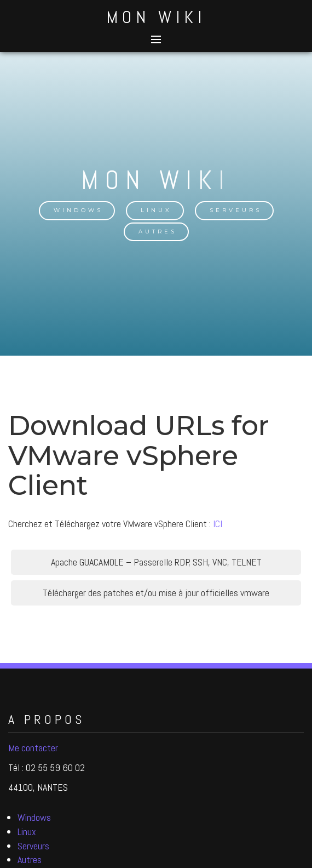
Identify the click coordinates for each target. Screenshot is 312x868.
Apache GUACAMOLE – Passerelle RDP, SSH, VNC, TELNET (156, 562)
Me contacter (33, 748)
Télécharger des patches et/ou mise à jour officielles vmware (156, 593)
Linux (156, 210)
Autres (158, 232)
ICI (218, 524)
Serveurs (236, 210)
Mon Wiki (156, 17)
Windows (78, 210)
